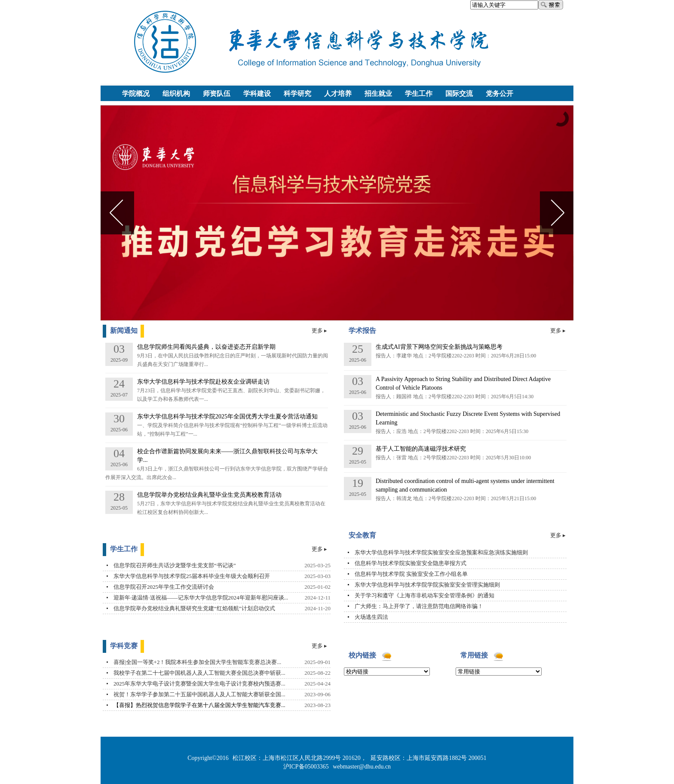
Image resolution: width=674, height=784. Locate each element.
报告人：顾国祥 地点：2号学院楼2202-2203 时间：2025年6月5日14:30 (455, 397)
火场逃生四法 (371, 617)
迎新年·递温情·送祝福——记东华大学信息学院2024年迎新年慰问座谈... (201, 598)
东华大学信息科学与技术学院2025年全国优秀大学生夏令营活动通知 (227, 417)
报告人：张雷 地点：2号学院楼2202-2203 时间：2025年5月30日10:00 (453, 458)
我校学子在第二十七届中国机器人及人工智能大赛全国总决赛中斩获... (199, 673)
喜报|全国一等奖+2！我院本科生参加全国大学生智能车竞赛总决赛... (197, 662)
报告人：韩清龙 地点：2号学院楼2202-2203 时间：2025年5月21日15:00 (456, 498)
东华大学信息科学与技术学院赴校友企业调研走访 (203, 382)
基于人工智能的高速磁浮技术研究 (421, 449)
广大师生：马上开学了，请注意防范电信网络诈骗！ (419, 606)
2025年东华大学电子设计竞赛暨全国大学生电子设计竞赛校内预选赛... (199, 684)
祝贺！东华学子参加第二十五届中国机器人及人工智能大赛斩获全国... (199, 694)
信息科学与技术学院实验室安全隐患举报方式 (411, 563)
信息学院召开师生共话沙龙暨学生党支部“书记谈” (175, 565)
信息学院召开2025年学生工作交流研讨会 (164, 587)
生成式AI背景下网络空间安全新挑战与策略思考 (439, 347)
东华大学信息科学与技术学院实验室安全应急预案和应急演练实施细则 (441, 552)
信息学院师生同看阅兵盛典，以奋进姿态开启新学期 (206, 347)
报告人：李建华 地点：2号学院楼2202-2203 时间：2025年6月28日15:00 (456, 356)
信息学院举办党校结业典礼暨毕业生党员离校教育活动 (209, 495)
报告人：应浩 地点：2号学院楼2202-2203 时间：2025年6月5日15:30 (452, 431)
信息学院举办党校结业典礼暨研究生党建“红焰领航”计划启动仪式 (194, 608)
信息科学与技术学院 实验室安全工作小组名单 (411, 574)
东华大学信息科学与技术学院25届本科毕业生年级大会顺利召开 (192, 576)
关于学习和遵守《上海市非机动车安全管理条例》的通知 (424, 595)
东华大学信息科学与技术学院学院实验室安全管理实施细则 (427, 585)
